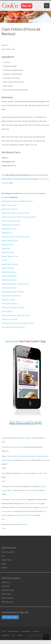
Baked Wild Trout (8, 245)
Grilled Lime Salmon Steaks (11, 221)
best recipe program (32, 490)
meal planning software (27, 456)
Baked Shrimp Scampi (9, 280)
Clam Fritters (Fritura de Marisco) (13, 327)
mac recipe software (29, 504)
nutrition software (12, 456)
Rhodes (4, 568)
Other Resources (8, 602)
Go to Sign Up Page (10, 617)
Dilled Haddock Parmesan (11, 225)
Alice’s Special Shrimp (9, 304)
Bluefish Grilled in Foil (9, 205)
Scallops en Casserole (9, 319)
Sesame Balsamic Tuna (10, 256)
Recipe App (23, 525)
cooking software (42, 456)
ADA (3, 556)
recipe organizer (25, 473)
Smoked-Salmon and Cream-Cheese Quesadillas (19, 217)
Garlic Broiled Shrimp (9, 288)
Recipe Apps (26, 631)
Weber (4, 564)
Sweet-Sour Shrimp (8, 300)
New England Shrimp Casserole (13, 292)
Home (3, 631)
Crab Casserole (7, 312)
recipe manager (7, 460)
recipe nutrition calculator (22, 515)
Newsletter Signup (8, 590)
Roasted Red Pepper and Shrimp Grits (15, 284)
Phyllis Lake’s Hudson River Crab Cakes (16, 315)
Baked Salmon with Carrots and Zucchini (16, 213)
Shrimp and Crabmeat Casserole (13, 308)
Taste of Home (7, 560)
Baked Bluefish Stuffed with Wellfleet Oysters (17, 201)
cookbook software (16, 447)
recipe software (25, 438)
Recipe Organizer (14, 631)
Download (12, 341)
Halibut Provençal (8, 252)
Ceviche (4, 260)
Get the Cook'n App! (26, 422)
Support (20, 635)
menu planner (39, 473)
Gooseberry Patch (8, 552)
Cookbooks (5, 635)
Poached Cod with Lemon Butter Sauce (15, 237)
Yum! (13, 635)
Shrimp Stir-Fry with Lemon (11, 296)
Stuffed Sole (6, 249)
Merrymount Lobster (9, 272)
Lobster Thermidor (8, 268)
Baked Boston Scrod (9, 229)
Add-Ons (36, 631)
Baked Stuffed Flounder (10, 264)
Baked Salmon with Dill (10, 209)
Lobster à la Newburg (9, 276)
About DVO (6, 586)
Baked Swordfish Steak (10, 241)
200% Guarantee (8, 598)
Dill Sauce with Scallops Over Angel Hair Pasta (18, 323)
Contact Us (5, 582)
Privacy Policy (6, 594)
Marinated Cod (7, 233)
